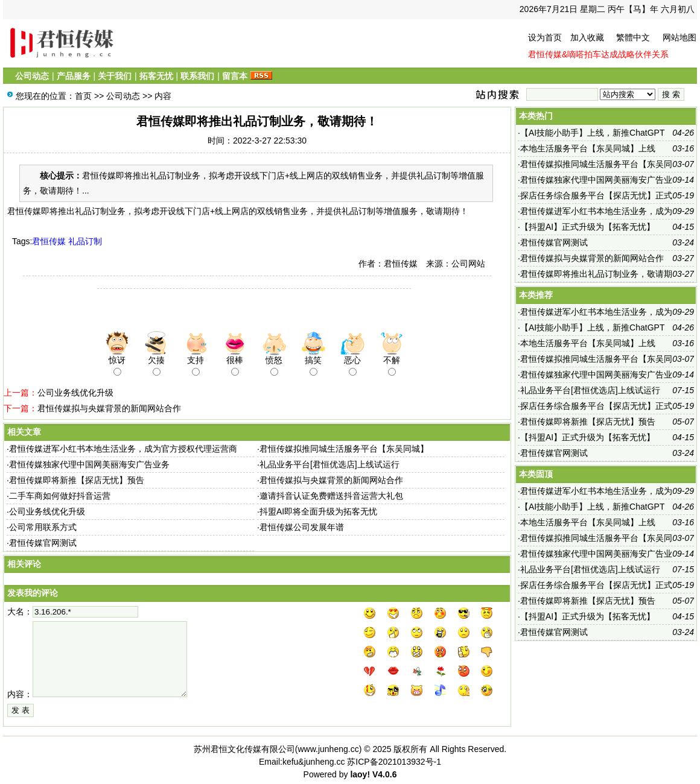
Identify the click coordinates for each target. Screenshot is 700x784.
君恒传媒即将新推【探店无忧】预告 (77, 480)
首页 (83, 96)
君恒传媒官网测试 (43, 543)
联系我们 (197, 76)
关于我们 (115, 76)
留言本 (235, 76)
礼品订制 (85, 241)
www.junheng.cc (328, 749)
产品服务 (74, 76)
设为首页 (545, 37)
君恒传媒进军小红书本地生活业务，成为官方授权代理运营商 (123, 449)
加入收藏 (587, 37)
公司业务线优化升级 (75, 393)
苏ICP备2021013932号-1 (394, 762)
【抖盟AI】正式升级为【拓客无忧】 (587, 227)
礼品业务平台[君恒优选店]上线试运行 (329, 464)
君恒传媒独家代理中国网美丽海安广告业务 (89, 464)
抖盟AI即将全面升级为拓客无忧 (318, 511)
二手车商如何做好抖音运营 (60, 496)
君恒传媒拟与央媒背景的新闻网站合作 (109, 408)
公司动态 (32, 76)
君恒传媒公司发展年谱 (302, 527)
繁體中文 (633, 37)
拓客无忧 (156, 76)
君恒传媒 (49, 241)
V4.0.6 (384, 774)
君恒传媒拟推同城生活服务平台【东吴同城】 (344, 449)
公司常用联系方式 (43, 527)
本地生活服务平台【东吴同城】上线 (588, 148)
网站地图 (679, 37)
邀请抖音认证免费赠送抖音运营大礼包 (331, 496)
